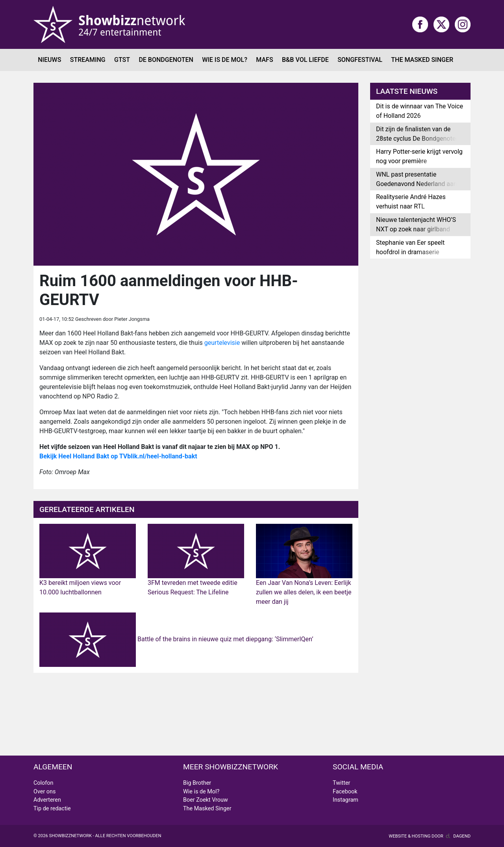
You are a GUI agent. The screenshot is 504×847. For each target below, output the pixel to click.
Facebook (345, 792)
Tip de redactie (52, 809)
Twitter (341, 783)
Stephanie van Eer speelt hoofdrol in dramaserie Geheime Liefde (410, 252)
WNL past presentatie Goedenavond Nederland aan (417, 179)
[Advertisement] (420, 389)
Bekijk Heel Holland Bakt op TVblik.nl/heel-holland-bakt (118, 456)
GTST (122, 60)
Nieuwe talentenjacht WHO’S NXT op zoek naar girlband (416, 224)
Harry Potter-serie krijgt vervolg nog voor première (419, 156)
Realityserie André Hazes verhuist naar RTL (411, 202)
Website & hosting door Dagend (430, 836)
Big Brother (197, 783)
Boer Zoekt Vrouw (206, 800)
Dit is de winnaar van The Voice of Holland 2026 (420, 111)
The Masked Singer (422, 60)
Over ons (44, 792)
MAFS (264, 60)
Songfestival (360, 60)
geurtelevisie (221, 343)
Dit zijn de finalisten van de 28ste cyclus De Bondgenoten (418, 134)
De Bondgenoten (166, 60)
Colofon (43, 783)
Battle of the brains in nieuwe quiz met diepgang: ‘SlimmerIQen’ (176, 639)
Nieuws (49, 60)
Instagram (346, 800)
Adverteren (47, 800)
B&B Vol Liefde (305, 60)
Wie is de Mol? (225, 60)
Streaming (88, 60)
